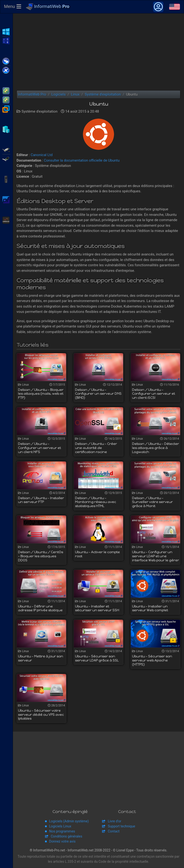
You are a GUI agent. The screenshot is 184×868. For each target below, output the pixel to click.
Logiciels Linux (60, 826)
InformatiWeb (48, 7)
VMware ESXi (6, 90)
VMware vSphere (6, 99)
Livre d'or (115, 821)
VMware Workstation (6, 109)
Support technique (121, 826)
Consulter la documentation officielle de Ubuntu (82, 161)
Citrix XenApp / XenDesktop (6, 61)
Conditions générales (66, 837)
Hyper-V (6, 129)
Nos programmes (62, 832)
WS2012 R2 (6, 31)
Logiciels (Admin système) (69, 821)
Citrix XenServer (6, 70)
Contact (114, 832)
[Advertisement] (98, 52)
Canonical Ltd (42, 155)
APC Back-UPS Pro (6, 179)
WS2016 (6, 40)
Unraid (6, 220)
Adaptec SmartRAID (6, 149)
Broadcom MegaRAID (6, 158)
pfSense (6, 199)
